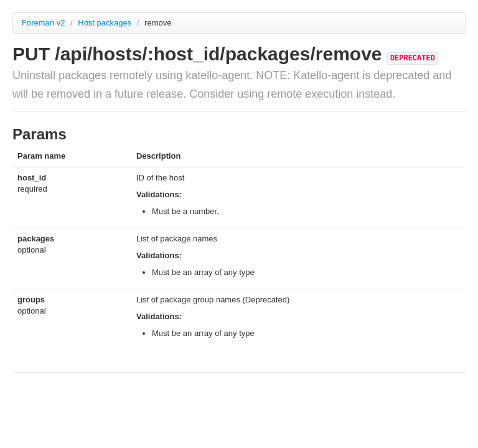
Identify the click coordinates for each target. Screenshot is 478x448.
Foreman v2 (43, 23)
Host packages (106, 23)
